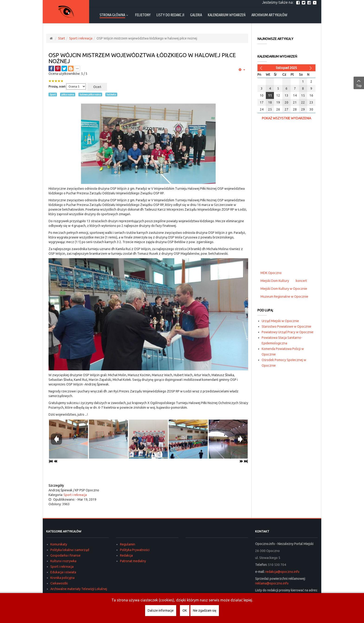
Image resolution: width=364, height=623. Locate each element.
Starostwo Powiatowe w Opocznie (286, 326)
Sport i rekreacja (81, 38)
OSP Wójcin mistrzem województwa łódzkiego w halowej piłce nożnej (142, 58)
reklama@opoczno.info (272, 583)
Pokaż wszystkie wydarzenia (286, 118)
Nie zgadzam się (205, 610)
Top (359, 83)
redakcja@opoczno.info (282, 572)
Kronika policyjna (62, 578)
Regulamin (128, 544)
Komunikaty (59, 544)
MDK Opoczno (271, 273)
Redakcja (126, 555)
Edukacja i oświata (63, 572)
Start (62, 38)
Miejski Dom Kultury (275, 281)
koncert (301, 281)
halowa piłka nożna (90, 95)
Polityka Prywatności (135, 550)
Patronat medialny (133, 561)
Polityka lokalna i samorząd (70, 550)
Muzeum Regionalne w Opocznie (284, 297)
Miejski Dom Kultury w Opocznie (284, 289)
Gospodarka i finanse (65, 555)
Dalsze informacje (161, 610)
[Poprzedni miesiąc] (262, 68)
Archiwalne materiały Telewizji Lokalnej (79, 589)
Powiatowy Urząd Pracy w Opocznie (288, 332)
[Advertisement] (148, 474)
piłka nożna (68, 95)
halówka (111, 95)
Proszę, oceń (57, 86)
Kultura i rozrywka (63, 561)
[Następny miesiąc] (311, 68)
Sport (53, 95)
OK (185, 610)
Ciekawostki (59, 583)
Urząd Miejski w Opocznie (280, 321)
